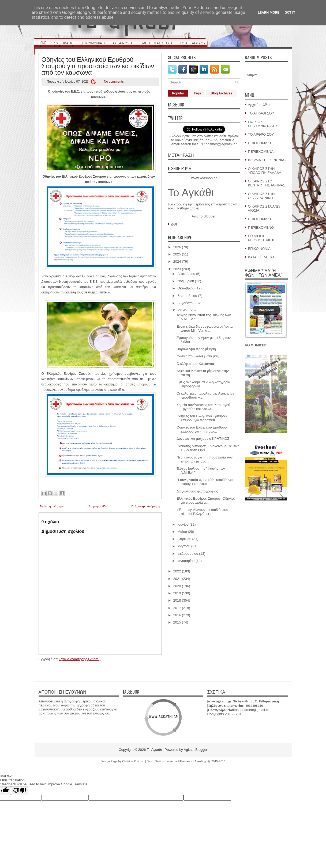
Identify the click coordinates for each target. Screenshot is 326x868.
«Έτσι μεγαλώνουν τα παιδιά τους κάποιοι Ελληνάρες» (203, 512)
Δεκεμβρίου (186, 274)
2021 (177, 579)
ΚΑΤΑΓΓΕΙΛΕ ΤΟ (261, 257)
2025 (177, 254)
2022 (177, 571)
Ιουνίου (183, 524)
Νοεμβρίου (186, 281)
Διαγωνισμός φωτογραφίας (197, 491)
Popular (178, 93)
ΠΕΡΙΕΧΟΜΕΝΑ (261, 152)
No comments (114, 82)
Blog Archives (221, 93)
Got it (290, 12)
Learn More (269, 12)
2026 (177, 247)
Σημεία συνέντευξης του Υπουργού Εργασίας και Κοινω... (203, 407)
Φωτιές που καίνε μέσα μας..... (200, 356)
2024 (177, 261)
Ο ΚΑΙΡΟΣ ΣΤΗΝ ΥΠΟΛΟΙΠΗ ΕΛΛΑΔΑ (265, 171)
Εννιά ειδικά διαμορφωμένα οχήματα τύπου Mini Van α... (205, 328)
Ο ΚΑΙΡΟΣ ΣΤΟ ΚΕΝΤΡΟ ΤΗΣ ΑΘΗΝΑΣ (267, 183)
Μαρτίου (184, 546)
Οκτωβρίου (186, 288)
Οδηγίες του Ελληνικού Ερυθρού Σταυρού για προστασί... (202, 418)
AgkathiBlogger (196, 750)
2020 (177, 586)
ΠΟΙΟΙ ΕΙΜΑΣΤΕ (261, 143)
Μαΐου (182, 532)
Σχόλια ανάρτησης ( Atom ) (80, 659)
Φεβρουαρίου (188, 554)
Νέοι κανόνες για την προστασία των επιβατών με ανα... (205, 459)
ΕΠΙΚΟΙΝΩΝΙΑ (94, 41)
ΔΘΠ (175, 224)
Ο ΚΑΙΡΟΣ (125, 41)
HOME (42, 43)
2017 (177, 608)
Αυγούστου (186, 303)
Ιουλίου (183, 310)
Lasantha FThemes (178, 761)
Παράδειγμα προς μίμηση (196, 349)
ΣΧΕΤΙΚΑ (65, 41)
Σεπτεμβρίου (187, 296)
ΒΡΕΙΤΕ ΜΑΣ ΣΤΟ (158, 41)
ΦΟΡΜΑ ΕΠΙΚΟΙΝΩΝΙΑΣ (267, 160)
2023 (177, 269)
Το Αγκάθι (191, 193)
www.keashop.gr (204, 178)
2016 (177, 615)
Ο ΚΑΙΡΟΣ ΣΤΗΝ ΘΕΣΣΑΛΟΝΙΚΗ (261, 196)
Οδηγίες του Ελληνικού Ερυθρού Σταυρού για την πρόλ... (202, 429)
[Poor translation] (20, 791)
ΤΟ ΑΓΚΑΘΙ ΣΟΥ (193, 43)
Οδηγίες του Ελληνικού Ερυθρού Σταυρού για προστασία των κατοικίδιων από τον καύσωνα (98, 65)
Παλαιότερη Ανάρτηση (146, 506)
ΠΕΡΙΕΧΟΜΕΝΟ (261, 227)
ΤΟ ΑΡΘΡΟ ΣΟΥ (261, 134)
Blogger (209, 216)
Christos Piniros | (134, 761)
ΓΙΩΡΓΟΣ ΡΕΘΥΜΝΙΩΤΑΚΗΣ (263, 124)
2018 (177, 600)
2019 (177, 593)
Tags (197, 93)
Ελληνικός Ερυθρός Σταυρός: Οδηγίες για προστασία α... (206, 500)
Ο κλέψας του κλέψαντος (196, 364)
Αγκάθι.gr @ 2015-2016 (210, 761)
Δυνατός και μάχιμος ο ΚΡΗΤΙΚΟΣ (203, 439)
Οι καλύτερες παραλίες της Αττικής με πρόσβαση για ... (205, 395)
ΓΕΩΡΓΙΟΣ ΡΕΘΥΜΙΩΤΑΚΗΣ (262, 238)
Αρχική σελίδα (98, 506)
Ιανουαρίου (186, 561)
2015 (177, 622)
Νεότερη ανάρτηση (52, 506)
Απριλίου (184, 539)
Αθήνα (252, 75)
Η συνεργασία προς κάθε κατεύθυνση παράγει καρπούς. (205, 482)
